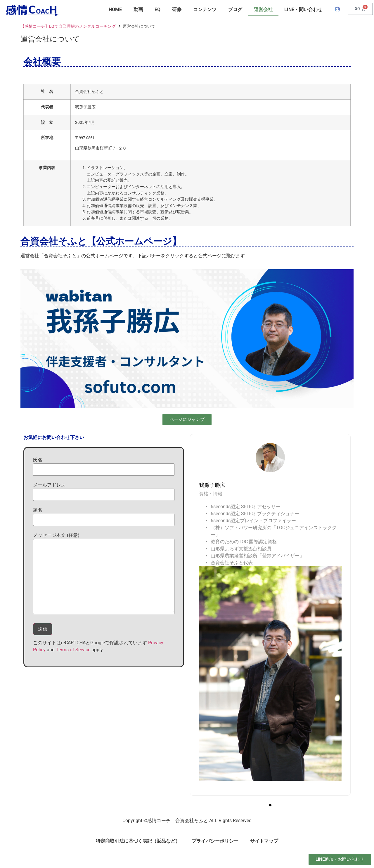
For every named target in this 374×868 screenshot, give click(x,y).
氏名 (104, 466)
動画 (138, 9)
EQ (157, 9)
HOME (115, 9)
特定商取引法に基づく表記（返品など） (138, 841)
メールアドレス (104, 492)
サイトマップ (264, 841)
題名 (104, 517)
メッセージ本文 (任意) (104, 573)
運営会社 (263, 9)
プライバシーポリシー (215, 841)
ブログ (235, 9)
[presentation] (202, 469)
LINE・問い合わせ (303, 9)
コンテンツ (205, 9)
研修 (177, 9)
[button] (270, 805)
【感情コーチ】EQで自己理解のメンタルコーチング (68, 26)
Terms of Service (73, 650)
